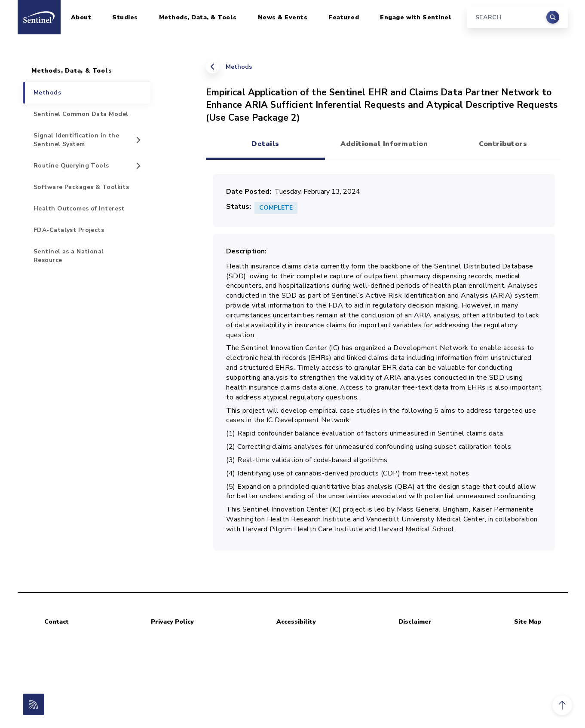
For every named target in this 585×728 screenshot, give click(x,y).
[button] (562, 705)
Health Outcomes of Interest (79, 209)
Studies (125, 17)
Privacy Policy (172, 622)
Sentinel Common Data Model (81, 114)
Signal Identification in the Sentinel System (76, 140)
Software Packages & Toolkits (81, 187)
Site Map (528, 622)
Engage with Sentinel (416, 17)
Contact (57, 622)
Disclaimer (415, 622)
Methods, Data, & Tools (198, 17)
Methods (239, 67)
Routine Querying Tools (71, 166)
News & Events (283, 17)
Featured (344, 17)
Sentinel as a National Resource (69, 256)
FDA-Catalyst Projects (69, 230)
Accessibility (296, 622)
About (81, 17)
